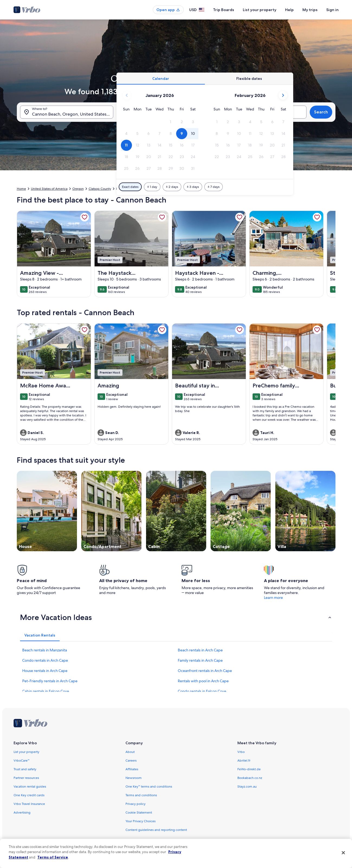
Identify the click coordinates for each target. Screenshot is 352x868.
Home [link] (21, 189)
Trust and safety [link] (25, 769)
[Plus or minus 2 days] (172, 187)
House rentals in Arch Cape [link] (45, 671)
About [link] (130, 752)
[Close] (343, 853)
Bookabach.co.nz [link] (250, 778)
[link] (85, 217)
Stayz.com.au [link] (247, 787)
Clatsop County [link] (100, 189)
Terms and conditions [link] (141, 795)
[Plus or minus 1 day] (152, 187)
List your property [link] (26, 752)
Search (321, 112)
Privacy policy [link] (135, 804)
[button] (171, 122)
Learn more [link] (273, 598)
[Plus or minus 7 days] (214, 187)
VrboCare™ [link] (22, 761)
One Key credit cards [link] (29, 795)
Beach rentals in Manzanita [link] (45, 650)
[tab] (161, 79)
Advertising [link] (22, 812)
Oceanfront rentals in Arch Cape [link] (205, 671)
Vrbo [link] (241, 752)
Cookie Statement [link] (139, 812)
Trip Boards (224, 10)
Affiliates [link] (132, 769)
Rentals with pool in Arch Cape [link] (203, 681)
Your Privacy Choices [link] (141, 821)
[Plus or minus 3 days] (193, 187)
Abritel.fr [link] (244, 761)
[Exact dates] (130, 187)
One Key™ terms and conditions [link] (149, 787)
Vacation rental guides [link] (30, 787)
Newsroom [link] (134, 778)
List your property (260, 10)
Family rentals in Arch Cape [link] (200, 660)
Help (289, 10)
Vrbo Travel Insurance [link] (29, 804)
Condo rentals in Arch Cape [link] (45, 660)
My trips (310, 10)
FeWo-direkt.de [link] (249, 769)
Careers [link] (131, 761)
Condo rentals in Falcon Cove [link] (202, 691)
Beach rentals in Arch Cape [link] (200, 650)
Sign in (332, 10)
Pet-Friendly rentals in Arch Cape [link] (50, 681)
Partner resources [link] (26, 778)
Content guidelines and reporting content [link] (156, 830)
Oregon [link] (78, 189)
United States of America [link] (49, 189)
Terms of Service (53, 857)
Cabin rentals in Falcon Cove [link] (46, 691)
